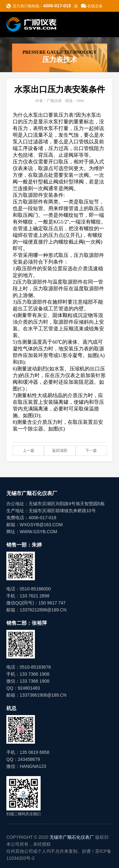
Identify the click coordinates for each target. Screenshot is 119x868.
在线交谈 (95, 6)
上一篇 (29, 451)
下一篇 (91, 451)
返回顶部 (60, 451)
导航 (107, 24)
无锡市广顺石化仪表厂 (72, 837)
